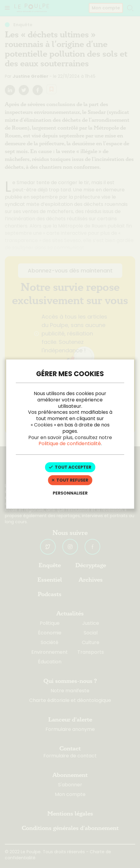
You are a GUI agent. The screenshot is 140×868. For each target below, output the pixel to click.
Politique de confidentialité (70, 443)
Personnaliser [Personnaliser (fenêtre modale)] (70, 493)
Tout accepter (70, 467)
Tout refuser (70, 480)
